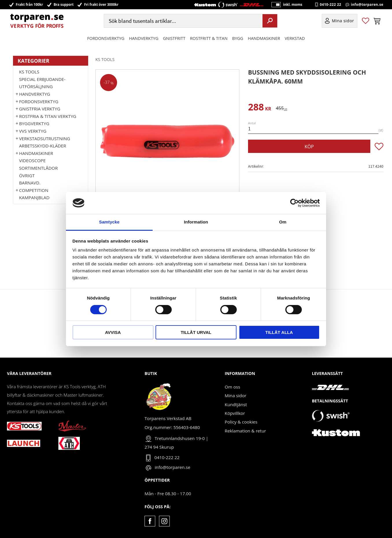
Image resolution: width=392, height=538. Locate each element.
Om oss (232, 387)
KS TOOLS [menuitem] (29, 72)
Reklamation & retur (245, 431)
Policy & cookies (241, 422)
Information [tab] (196, 222)
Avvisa (113, 332)
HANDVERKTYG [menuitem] (144, 39)
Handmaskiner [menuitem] (264, 39)
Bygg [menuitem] (238, 39)
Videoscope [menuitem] (32, 160)
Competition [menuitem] (34, 190)
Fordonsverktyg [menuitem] (106, 39)
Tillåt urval (196, 332)
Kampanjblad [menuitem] (34, 197)
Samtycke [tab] (109, 222)
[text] (260, 108)
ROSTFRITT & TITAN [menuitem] (209, 39)
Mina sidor (235, 395)
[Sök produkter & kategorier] (183, 21)
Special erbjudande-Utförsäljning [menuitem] (42, 83)
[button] (366, 21)
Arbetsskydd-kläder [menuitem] (43, 146)
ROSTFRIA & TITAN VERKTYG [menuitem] (48, 116)
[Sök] (270, 21)
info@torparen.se (367, 5)
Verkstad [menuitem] (295, 39)
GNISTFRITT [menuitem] (174, 39)
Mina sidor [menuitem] (343, 21)
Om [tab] (283, 222)
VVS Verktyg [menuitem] (33, 131)
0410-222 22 (330, 5)
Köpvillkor (235, 413)
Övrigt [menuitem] (27, 175)
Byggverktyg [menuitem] (34, 123)
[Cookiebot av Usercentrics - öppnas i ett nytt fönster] (294, 203)
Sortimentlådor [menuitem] (38, 168)
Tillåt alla (279, 332)
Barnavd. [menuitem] (30, 183)
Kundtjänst (236, 404)
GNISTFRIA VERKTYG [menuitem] (40, 109)
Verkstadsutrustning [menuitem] (45, 138)
